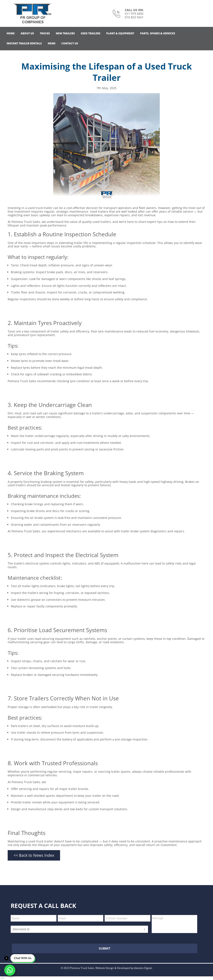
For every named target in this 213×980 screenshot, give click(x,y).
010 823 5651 (134, 17)
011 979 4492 (134, 14)
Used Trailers (91, 33)
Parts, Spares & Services (158, 33)
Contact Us (70, 43)
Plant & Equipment (120, 33)
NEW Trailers (65, 33)
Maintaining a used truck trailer (30, 841)
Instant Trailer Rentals (24, 43)
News (52, 43)
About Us (27, 33)
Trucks (45, 33)
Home (11, 33)
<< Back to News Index (34, 855)
